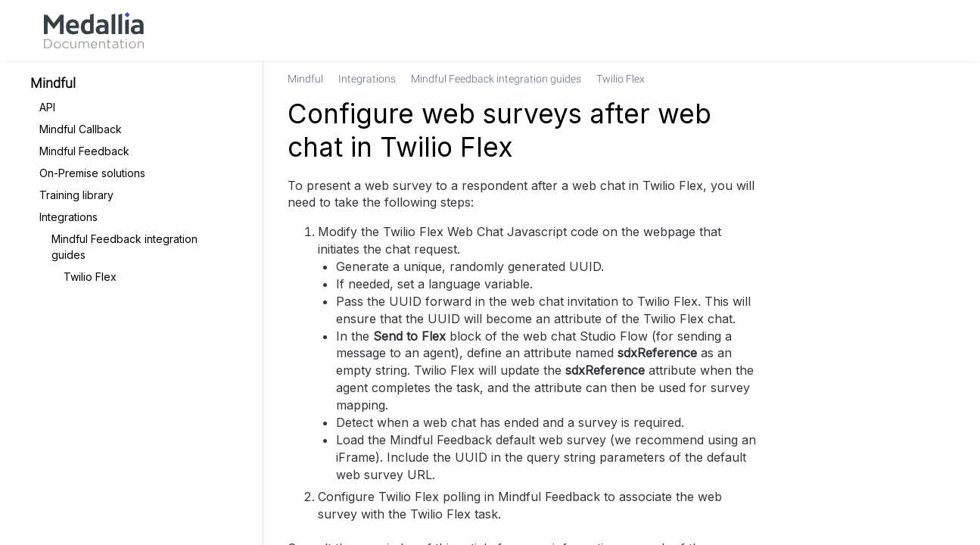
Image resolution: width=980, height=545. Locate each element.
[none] (938, 79)
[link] (94, 30)
